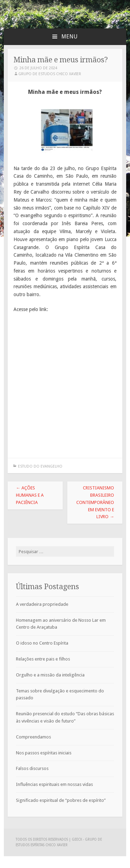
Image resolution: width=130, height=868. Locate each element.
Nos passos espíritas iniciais (44, 753)
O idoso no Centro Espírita (42, 643)
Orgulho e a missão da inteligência (50, 675)
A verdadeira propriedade (42, 604)
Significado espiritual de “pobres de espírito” (61, 800)
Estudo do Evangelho (40, 466)
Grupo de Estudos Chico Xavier (50, 74)
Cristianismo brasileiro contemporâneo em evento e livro (95, 502)
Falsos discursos (32, 768)
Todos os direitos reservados (42, 839)
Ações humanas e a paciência (30, 495)
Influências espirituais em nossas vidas (54, 784)
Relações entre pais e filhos (43, 659)
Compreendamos (33, 737)
